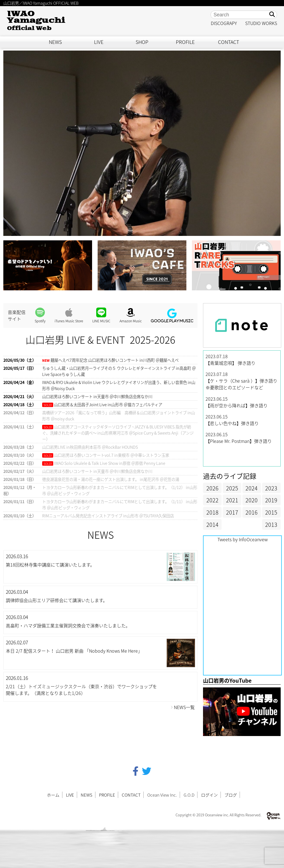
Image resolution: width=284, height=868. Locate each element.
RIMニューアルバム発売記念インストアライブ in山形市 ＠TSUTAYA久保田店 (108, 516)
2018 (212, 512)
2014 (212, 524)
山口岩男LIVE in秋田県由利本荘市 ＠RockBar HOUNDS (90, 447)
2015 (271, 512)
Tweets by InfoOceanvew (243, 539)
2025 (232, 488)
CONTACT (229, 42)
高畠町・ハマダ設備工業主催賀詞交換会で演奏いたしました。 (68, 625)
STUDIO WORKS (261, 23)
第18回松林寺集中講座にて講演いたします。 (50, 565)
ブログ (231, 795)
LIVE (99, 42)
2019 (271, 500)
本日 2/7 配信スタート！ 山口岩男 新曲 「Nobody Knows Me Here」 (74, 651)
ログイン (209, 795)
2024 (252, 488)
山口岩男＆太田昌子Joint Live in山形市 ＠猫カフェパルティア (108, 405)
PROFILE (185, 42)
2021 (232, 500)
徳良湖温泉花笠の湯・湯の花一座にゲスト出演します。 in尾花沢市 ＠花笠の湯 (111, 479)
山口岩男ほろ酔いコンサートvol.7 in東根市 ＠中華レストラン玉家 (112, 455)
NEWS (55, 42)
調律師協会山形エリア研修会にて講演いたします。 (57, 600)
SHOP (142, 42)
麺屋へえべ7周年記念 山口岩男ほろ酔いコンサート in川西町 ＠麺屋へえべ (115, 360)
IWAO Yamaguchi (36, 21)
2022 (212, 500)
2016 (252, 512)
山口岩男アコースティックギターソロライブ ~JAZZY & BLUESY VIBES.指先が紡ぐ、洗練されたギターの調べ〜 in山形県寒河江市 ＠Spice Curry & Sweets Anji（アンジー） (118, 433)
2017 (232, 512)
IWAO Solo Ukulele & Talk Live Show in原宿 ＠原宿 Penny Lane (110, 463)
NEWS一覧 (184, 707)
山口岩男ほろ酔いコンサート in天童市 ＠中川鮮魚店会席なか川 (97, 396)
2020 (252, 500)
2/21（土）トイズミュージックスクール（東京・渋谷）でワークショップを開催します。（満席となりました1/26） (81, 690)
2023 (271, 488)
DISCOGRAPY (224, 23)
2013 (271, 524)
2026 (212, 488)
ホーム (53, 795)
